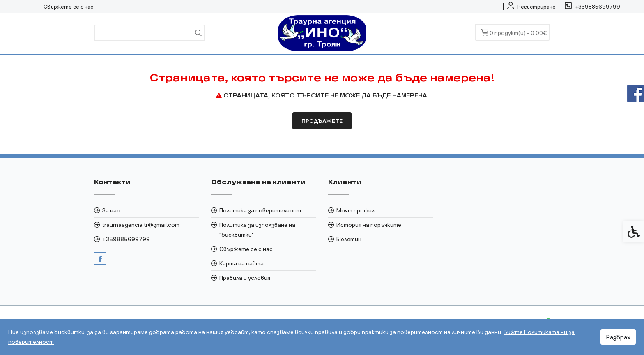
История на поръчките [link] (369, 225)
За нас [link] (111, 210)
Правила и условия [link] (245, 278)
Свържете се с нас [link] (68, 7)
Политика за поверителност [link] (260, 210)
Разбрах (618, 337)
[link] (531, 7)
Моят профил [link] (355, 210)
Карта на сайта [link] (241, 263)
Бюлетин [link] (349, 239)
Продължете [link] (322, 121)
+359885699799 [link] (126, 239)
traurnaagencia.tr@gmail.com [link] (141, 225)
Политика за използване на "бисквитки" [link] (257, 230)
